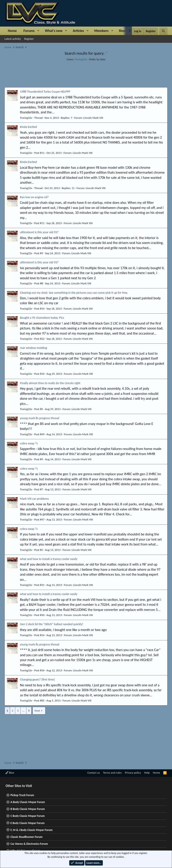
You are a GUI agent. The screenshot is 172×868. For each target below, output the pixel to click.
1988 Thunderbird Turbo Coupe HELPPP (45, 92)
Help (147, 773)
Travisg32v (81, 59)
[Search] (163, 31)
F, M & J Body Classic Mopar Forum (32, 830)
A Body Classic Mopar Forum (28, 802)
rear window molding (33, 348)
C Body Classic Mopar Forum (28, 816)
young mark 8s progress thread (40, 418)
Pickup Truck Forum (22, 795)
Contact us (94, 773)
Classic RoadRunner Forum (27, 837)
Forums (29, 31)
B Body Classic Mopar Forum (28, 809)
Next (37, 711)
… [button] (23, 711)
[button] (38, 31)
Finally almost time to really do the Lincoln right (50, 383)
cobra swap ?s (29, 443)
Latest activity (13, 39)
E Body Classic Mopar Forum (28, 823)
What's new (54, 31)
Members (101, 31)
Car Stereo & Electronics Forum (29, 844)
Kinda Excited (28, 127)
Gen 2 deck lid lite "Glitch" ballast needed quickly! (52, 624)
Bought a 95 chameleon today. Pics (42, 318)
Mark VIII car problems (34, 499)
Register (29, 39)
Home (12, 31)
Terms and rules (112, 773)
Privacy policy (133, 773)
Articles (78, 31)
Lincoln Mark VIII (93, 118)
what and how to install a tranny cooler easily (49, 559)
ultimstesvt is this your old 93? (39, 232)
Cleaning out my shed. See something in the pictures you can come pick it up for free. (74, 293)
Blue (10, 773)
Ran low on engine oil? (34, 197)
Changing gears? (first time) (37, 680)
